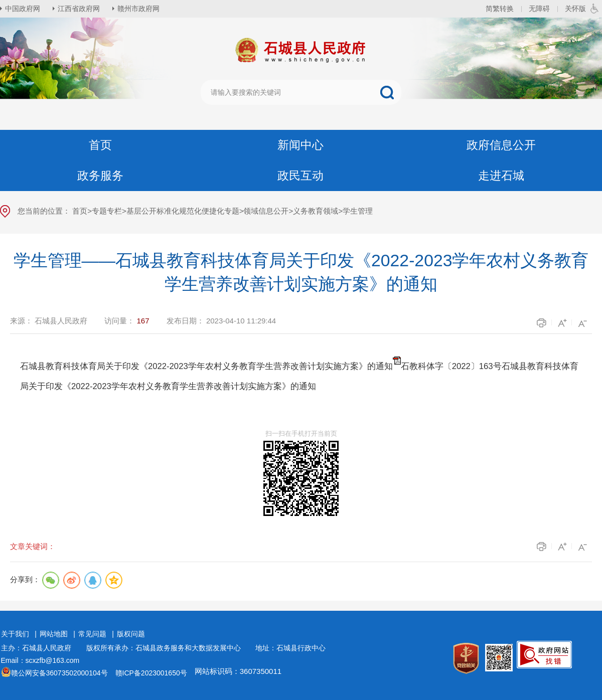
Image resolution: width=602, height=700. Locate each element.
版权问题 (131, 634)
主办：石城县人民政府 (40, 648)
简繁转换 (500, 9)
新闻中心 (300, 145)
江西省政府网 (79, 9)
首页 (100, 145)
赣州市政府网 (138, 9)
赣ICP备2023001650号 (151, 673)
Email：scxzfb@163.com (40, 660)
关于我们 (15, 634)
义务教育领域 (316, 211)
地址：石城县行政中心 (290, 648)
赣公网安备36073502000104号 (59, 673)
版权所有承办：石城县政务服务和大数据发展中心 (167, 648)
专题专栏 (107, 211)
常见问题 (92, 634)
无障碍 (539, 9)
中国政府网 (23, 9)
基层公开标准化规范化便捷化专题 (183, 211)
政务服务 (100, 176)
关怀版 (575, 9)
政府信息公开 (501, 145)
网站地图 (54, 634)
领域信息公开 (266, 211)
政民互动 (300, 176)
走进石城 (501, 176)
